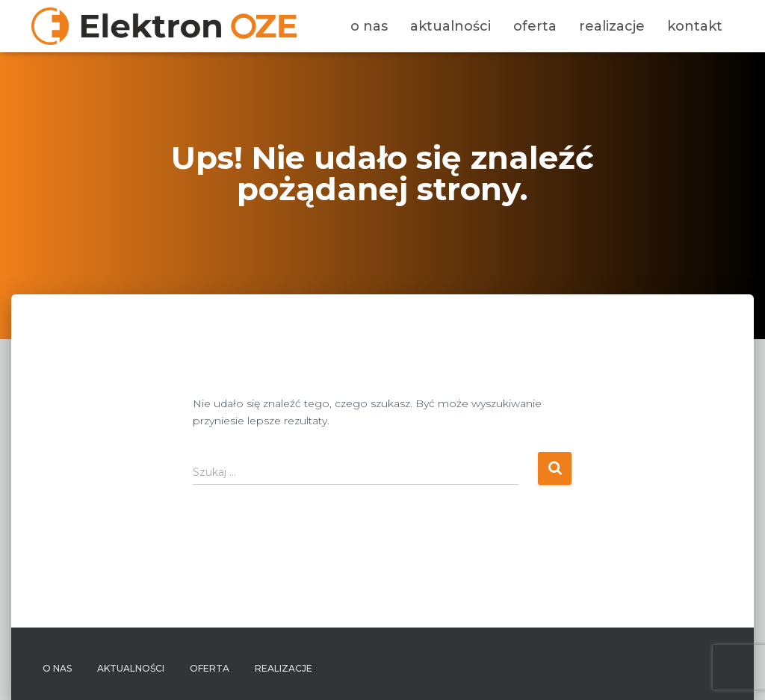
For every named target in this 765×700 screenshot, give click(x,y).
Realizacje (612, 26)
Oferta (535, 26)
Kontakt (695, 26)
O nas (369, 26)
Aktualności (450, 26)
